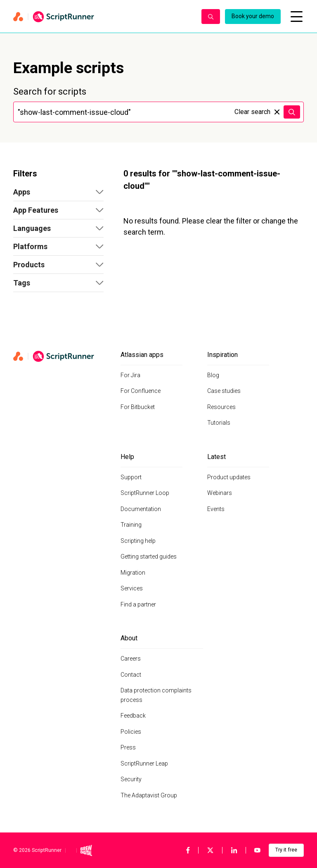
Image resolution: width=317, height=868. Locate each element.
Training (131, 525)
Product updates (229, 477)
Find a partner (138, 604)
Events (216, 509)
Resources (221, 407)
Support (131, 477)
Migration (133, 573)
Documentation (141, 509)
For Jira (130, 375)
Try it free (286, 850)
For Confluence (141, 391)
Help (127, 457)
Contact (131, 675)
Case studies (224, 391)
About (129, 638)
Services (132, 588)
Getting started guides (149, 556)
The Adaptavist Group (149, 795)
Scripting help (138, 541)
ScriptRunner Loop (145, 493)
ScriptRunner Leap (144, 763)
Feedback (133, 716)
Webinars (220, 493)
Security (131, 779)
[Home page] (103, 17)
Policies (131, 732)
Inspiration (222, 355)
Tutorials (219, 423)
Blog (213, 375)
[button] (58, 192)
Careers (131, 659)
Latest (216, 457)
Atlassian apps (142, 355)
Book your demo (253, 16)
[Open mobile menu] (296, 17)
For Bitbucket (138, 407)
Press (128, 747)
